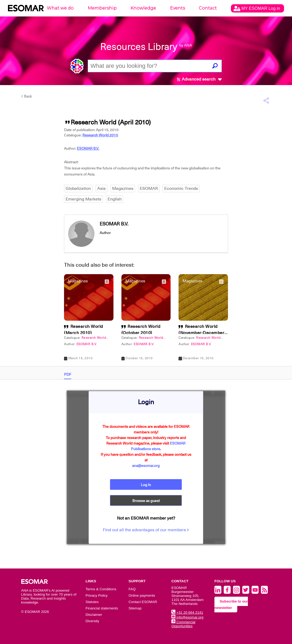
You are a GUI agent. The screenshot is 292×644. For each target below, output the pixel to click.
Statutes (92, 602)
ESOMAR (149, 189)
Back (27, 96)
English (115, 199)
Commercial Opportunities (183, 624)
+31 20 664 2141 (187, 612)
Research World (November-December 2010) (201, 333)
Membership (102, 8)
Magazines (123, 189)
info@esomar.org (187, 617)
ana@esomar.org (146, 466)
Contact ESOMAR (143, 602)
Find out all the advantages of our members (146, 530)
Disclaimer (94, 615)
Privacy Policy (97, 595)
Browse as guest (146, 501)
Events (177, 8)
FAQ (132, 589)
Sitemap (135, 608)
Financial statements (102, 608)
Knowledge (143, 8)
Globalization (78, 189)
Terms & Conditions (101, 589)
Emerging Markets (83, 199)
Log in (146, 485)
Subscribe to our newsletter (231, 605)
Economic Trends (181, 189)
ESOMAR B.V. (88, 148)
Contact (208, 8)
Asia (101, 189)
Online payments (142, 595)
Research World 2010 (100, 135)
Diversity (92, 621)
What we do (60, 8)
